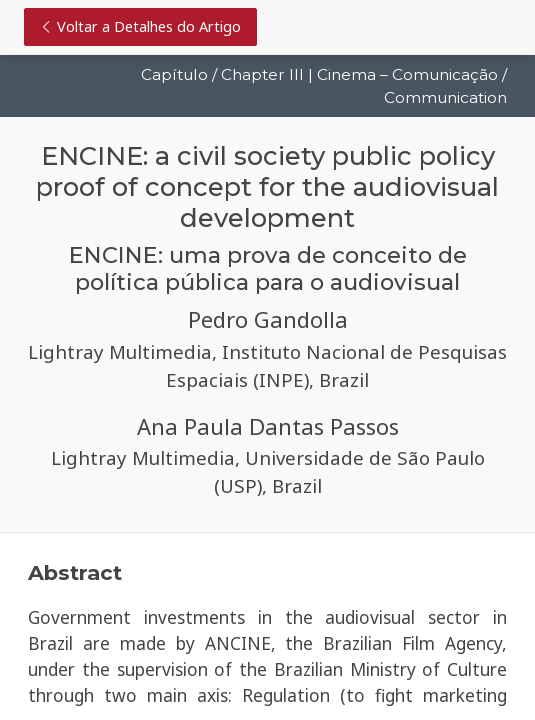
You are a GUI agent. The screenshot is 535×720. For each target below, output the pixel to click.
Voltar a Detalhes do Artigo (140, 26)
